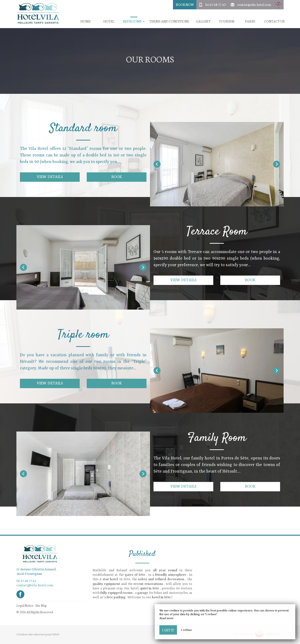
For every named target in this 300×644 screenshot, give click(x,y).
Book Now (185, 4)
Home (85, 21)
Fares (250, 21)
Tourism (227, 21)
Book (117, 176)
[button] (278, 5)
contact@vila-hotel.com (254, 4)
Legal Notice (25, 605)
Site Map (41, 605)
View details (50, 176)
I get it (168, 630)
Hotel (109, 21)
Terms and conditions (169, 21)
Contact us (274, 21)
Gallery (203, 21)
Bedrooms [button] (134, 21)
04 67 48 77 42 (216, 4)
